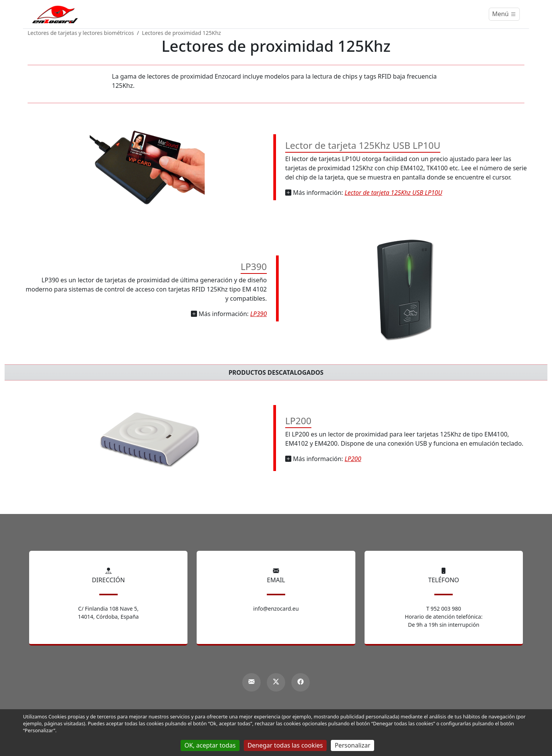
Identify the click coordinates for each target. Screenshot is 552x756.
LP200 (298, 421)
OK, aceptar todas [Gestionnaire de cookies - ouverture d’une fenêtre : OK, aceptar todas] (210, 745)
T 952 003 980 (444, 609)
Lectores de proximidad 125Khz (181, 33)
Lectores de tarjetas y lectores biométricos (81, 33)
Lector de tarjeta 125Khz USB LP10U (363, 145)
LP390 (254, 266)
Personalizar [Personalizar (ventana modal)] (352, 745)
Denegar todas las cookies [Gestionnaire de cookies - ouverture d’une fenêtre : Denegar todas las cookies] (285, 745)
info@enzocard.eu (276, 609)
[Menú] (504, 14)
